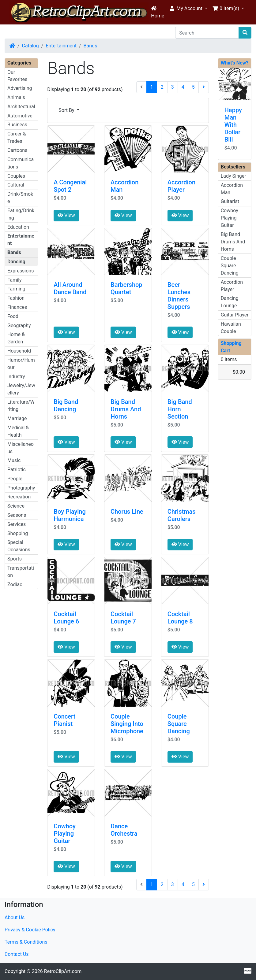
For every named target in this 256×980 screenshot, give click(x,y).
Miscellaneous (21, 448)
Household (19, 351)
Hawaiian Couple (231, 328)
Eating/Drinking (21, 214)
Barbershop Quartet (126, 288)
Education (18, 227)
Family (15, 280)
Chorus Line (127, 512)
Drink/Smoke (20, 198)
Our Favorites (17, 76)
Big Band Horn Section (180, 409)
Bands (90, 46)
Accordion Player (181, 186)
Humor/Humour (21, 364)
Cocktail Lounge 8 (180, 618)
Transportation (21, 572)
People (15, 479)
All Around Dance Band (70, 288)
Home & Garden (16, 338)
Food (13, 316)
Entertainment (61, 46)
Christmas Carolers (182, 515)
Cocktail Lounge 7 (123, 618)
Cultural (16, 185)
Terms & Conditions (26, 942)
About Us (15, 917)
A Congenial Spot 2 (70, 186)
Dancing (16, 262)
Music (14, 460)
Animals (16, 97)
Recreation (19, 497)
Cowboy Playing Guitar (64, 834)
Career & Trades (17, 137)
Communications (21, 163)
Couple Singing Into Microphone (127, 724)
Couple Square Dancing (179, 724)
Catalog (30, 46)
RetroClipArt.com (63, 971)
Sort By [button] (67, 110)
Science (16, 506)
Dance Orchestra (124, 830)
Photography (21, 488)
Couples (16, 176)
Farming (16, 289)
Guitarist (230, 201)
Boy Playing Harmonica (70, 515)
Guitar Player (235, 315)
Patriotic (17, 470)
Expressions (21, 271)
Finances (17, 307)
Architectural (21, 107)
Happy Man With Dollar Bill (233, 125)
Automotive (20, 116)
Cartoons (17, 150)
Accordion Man (232, 189)
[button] (188, 9)
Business (17, 125)
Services (17, 524)
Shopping (18, 533)
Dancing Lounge (230, 302)
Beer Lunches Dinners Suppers (179, 296)
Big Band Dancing (66, 405)
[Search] (207, 33)
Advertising (20, 88)
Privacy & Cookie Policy (30, 930)
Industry (16, 377)
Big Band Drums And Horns (126, 409)
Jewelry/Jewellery (21, 389)
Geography (19, 325)
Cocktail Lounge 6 (66, 618)
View (66, 215)
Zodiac (15, 584)
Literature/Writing (21, 406)
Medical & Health (18, 431)
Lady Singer (233, 176)
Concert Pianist (64, 720)
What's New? (235, 63)
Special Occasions (19, 546)
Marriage (17, 418)
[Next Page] (204, 87)
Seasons (17, 515)
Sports (15, 559)
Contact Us (17, 954)
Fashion (16, 298)
